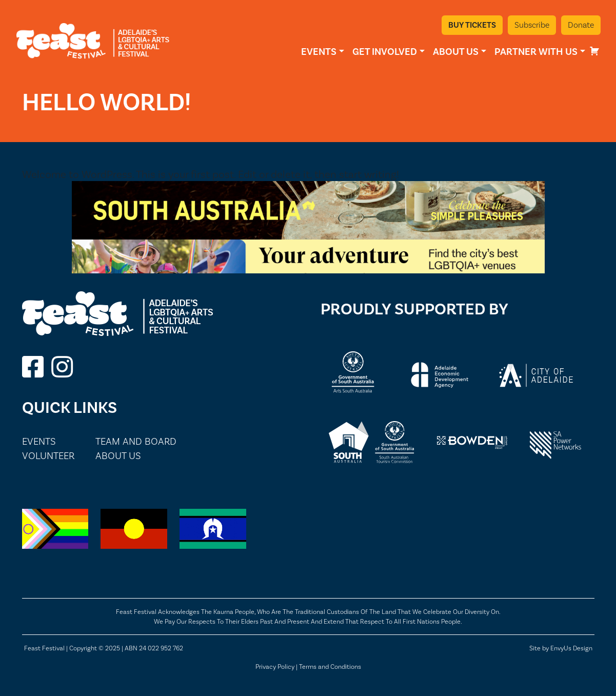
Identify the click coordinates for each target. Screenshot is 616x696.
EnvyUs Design (571, 648)
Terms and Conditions (330, 667)
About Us (456, 52)
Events (319, 52)
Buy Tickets (472, 25)
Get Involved (385, 52)
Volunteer (48, 456)
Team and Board (136, 441)
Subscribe (532, 25)
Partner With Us (536, 52)
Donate (581, 25)
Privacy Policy (275, 667)
